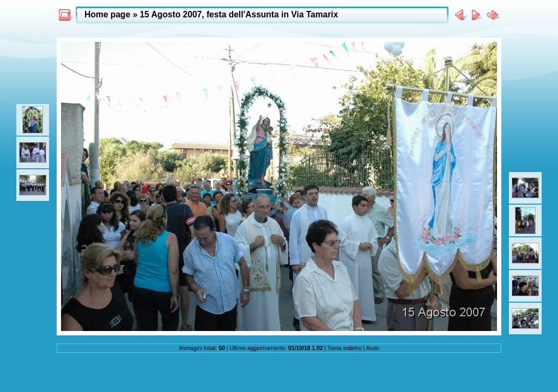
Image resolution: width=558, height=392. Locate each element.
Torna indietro (345, 348)
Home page (107, 14)
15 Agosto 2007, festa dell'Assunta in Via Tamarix (239, 14)
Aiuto (373, 348)
